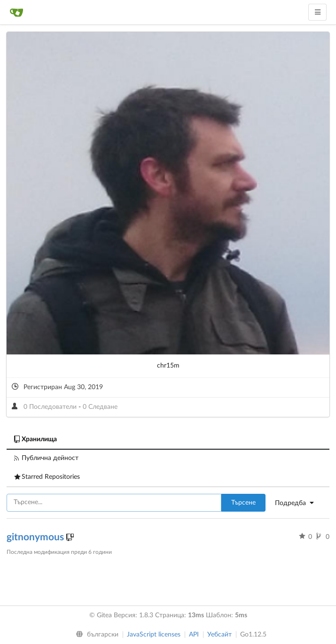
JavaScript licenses (154, 635)
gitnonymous (36, 537)
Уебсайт (219, 635)
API (194, 635)
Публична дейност (46, 458)
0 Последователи (51, 407)
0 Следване (100, 407)
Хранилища (35, 439)
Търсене (243, 503)
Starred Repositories (47, 477)
